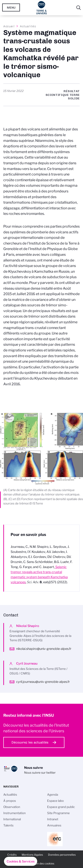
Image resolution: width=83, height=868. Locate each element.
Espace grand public (61, 807)
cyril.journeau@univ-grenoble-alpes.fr (43, 682)
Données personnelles (62, 855)
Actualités (28, 26)
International (12, 819)
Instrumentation (14, 813)
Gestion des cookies (42, 863)
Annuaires (54, 825)
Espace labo (55, 801)
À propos (10, 801)
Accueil (9, 26)
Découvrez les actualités (30, 742)
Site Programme (58, 813)
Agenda (53, 795)
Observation (12, 807)
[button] (21, 861)
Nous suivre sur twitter (40, 773)
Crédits (12, 855)
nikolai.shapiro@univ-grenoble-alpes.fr (44, 649)
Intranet (53, 819)
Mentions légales (32, 855)
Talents (8, 825)
